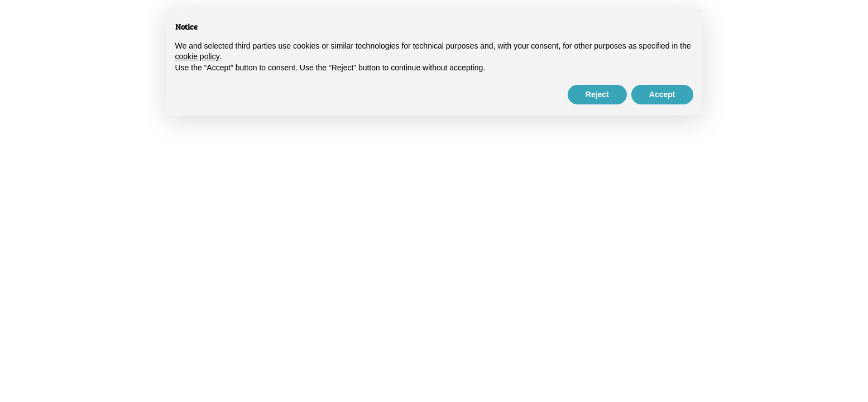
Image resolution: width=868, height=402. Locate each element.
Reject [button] (597, 94)
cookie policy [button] (197, 56)
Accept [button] (662, 94)
